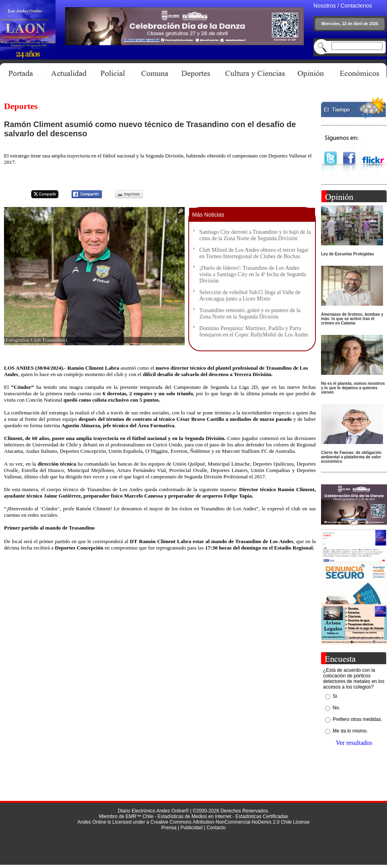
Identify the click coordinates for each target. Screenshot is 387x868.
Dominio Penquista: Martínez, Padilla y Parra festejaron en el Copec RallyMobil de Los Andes (254, 331)
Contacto (216, 828)
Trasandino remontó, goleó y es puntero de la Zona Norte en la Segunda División (250, 314)
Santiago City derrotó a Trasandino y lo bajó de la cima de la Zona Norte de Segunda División (255, 235)
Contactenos (356, 6)
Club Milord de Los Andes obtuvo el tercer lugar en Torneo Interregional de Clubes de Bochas (254, 253)
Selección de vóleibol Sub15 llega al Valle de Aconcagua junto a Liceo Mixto (250, 296)
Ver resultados (354, 743)
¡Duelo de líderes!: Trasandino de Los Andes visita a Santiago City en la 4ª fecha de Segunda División (253, 274)
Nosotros (325, 6)
